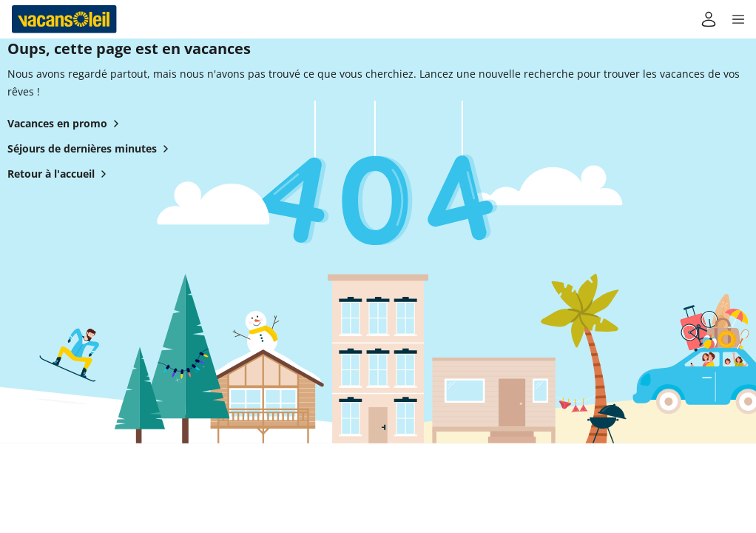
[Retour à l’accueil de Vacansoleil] (64, 19)
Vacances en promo (66, 124)
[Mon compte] (709, 19)
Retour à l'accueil (60, 174)
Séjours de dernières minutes (91, 149)
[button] (738, 19)
